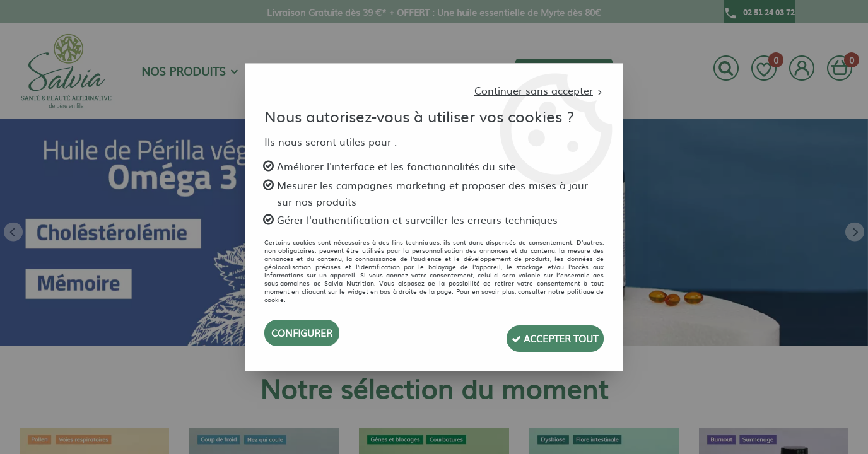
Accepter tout (546, 333)
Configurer (304, 333)
